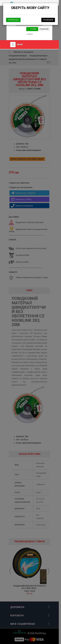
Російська (48, 20)
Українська (13, 20)
